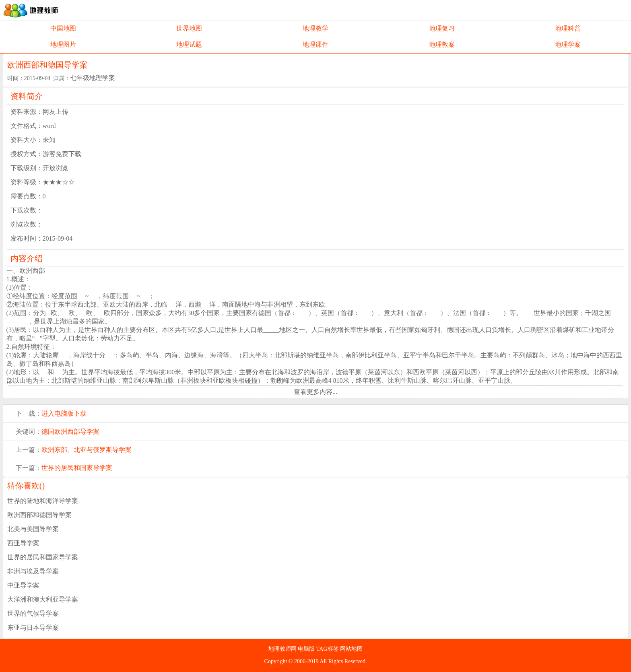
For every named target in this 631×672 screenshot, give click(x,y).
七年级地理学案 (93, 78)
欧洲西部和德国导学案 (39, 515)
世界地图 (189, 28)
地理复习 (442, 28)
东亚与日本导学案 (33, 628)
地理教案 (442, 44)
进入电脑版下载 (64, 413)
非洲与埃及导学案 (33, 571)
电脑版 (307, 649)
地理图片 (63, 44)
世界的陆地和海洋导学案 (43, 501)
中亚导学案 (23, 585)
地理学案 (568, 44)
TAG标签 (328, 649)
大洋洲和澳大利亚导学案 (43, 599)
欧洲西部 (67, 432)
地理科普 (568, 28)
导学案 (90, 432)
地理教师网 (283, 649)
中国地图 (63, 28)
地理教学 (315, 28)
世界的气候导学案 (33, 613)
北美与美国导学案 (33, 529)
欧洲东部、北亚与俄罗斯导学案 (87, 450)
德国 (48, 432)
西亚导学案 (23, 543)
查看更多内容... (315, 392)
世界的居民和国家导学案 (77, 468)
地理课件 (315, 44)
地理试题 (189, 44)
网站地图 (351, 649)
